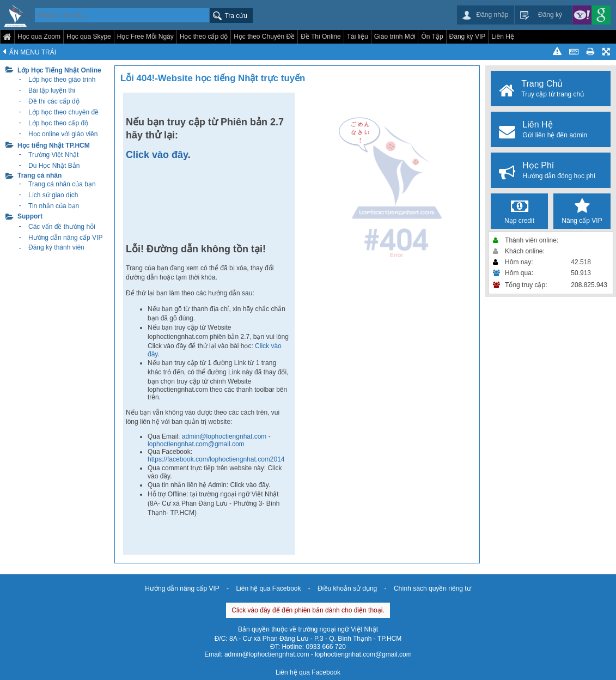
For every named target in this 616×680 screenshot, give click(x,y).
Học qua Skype (89, 37)
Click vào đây (157, 155)
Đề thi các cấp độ (54, 101)
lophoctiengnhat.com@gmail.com (196, 444)
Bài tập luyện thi (52, 90)
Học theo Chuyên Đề (264, 37)
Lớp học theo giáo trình (62, 80)
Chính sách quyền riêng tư (432, 588)
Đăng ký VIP (468, 37)
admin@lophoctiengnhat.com (225, 436)
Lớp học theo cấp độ (58, 123)
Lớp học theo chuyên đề (63, 112)
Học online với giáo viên (63, 134)
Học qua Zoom (39, 37)
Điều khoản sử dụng (347, 588)
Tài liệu (358, 37)
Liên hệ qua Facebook (268, 588)
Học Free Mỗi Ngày (145, 37)
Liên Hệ (503, 37)
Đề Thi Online (321, 37)
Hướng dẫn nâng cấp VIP (182, 588)
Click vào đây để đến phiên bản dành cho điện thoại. (308, 610)
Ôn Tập (432, 37)
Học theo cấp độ (204, 37)
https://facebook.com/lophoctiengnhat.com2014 (216, 459)
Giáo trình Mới (395, 37)
